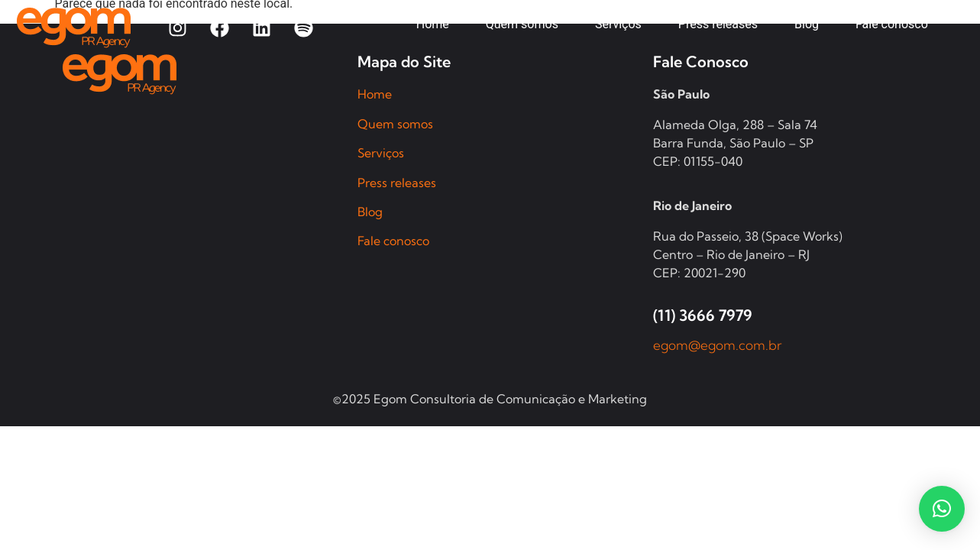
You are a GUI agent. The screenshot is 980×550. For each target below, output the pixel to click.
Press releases (397, 183)
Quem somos (395, 124)
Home (375, 94)
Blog (370, 212)
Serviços (381, 153)
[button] (942, 509)
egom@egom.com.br (718, 345)
